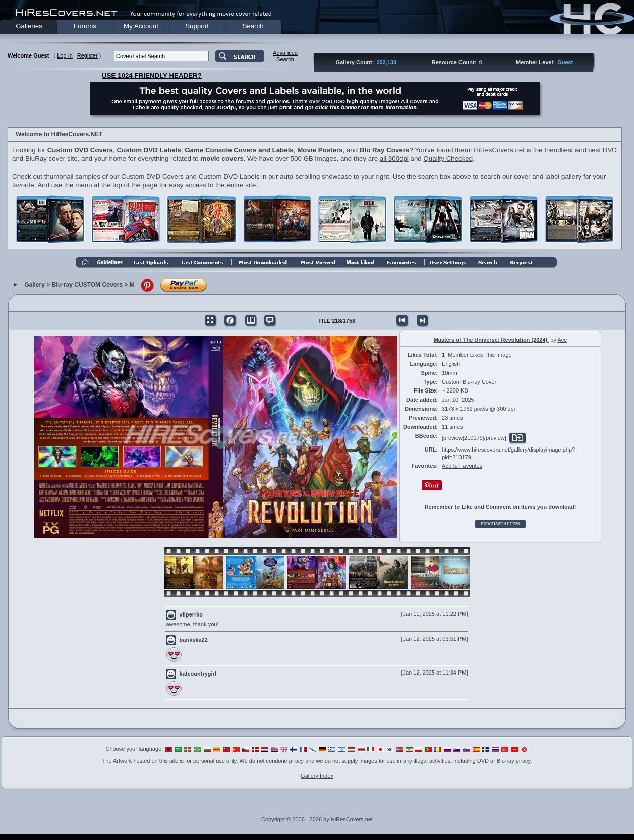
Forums (85, 26)
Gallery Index (317, 776)
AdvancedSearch (285, 56)
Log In (65, 55)
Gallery (35, 285)
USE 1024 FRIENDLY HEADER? (152, 75)
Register (88, 55)
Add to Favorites (462, 466)
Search (253, 26)
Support (197, 26)
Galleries (29, 26)
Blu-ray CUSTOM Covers (87, 285)
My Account (141, 26)
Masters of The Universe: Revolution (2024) (492, 340)
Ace (562, 340)
